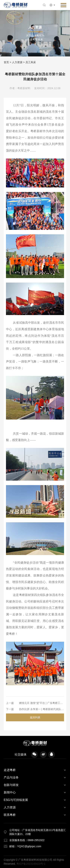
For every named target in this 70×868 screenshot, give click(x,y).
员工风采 (31, 62)
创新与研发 (11, 785)
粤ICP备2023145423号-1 (31, 864)
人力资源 (17, 62)
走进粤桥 (10, 770)
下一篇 (10, 709)
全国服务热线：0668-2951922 (27, 840)
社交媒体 (21, 754)
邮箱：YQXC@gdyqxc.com (25, 846)
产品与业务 (11, 777)
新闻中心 (10, 792)
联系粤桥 (10, 815)
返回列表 (35, 717)
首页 (6, 62)
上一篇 (10, 703)
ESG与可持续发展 (16, 800)
